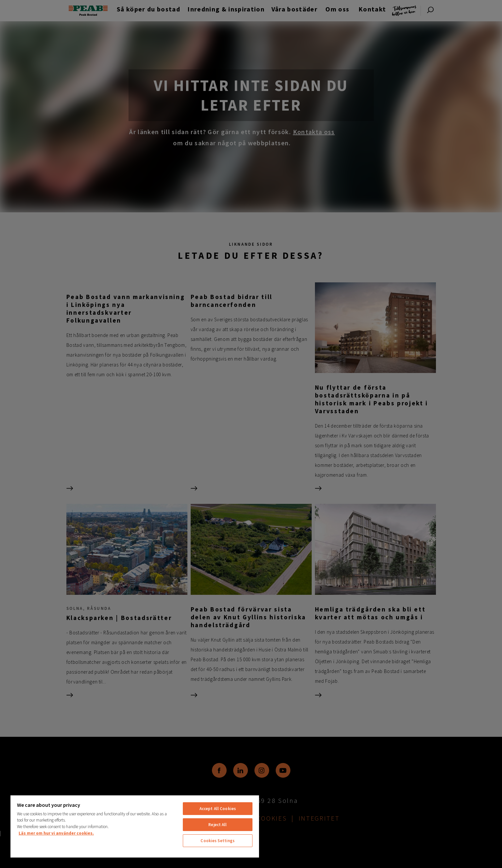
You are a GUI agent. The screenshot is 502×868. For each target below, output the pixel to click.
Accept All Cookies (218, 809)
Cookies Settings (217, 841)
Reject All (217, 825)
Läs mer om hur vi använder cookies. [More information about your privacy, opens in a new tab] (56, 833)
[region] (135, 826)
